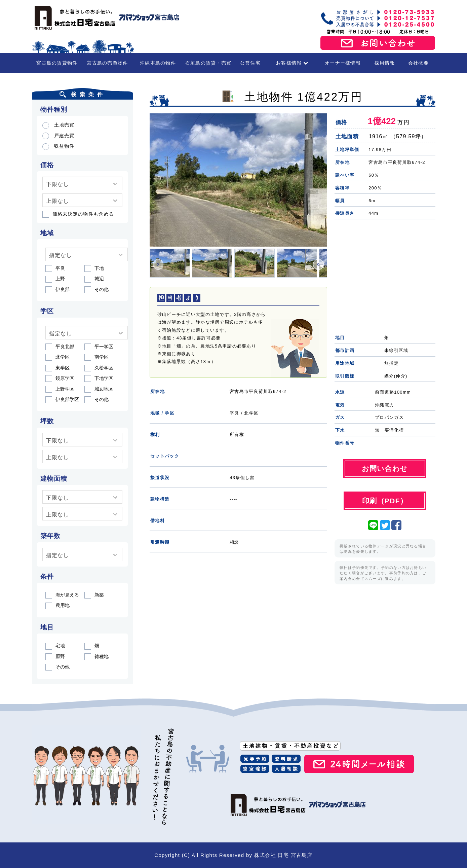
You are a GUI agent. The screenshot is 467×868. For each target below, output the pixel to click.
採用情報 (385, 63)
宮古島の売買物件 (107, 63)
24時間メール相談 (359, 764)
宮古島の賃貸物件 (57, 63)
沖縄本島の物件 (158, 63)
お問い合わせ (378, 43)
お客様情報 (292, 63)
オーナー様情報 (343, 63)
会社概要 (418, 63)
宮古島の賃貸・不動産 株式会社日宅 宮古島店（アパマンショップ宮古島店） (106, 18)
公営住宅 (250, 63)
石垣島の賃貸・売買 (208, 63)
